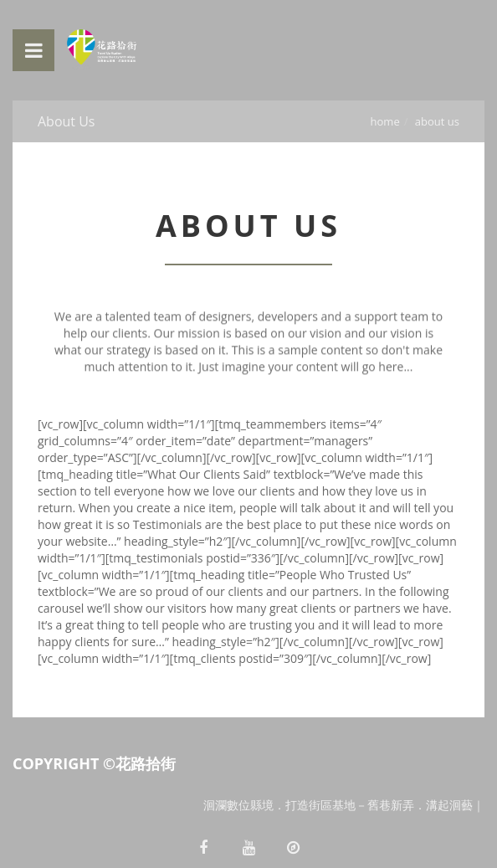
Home (385, 121)
